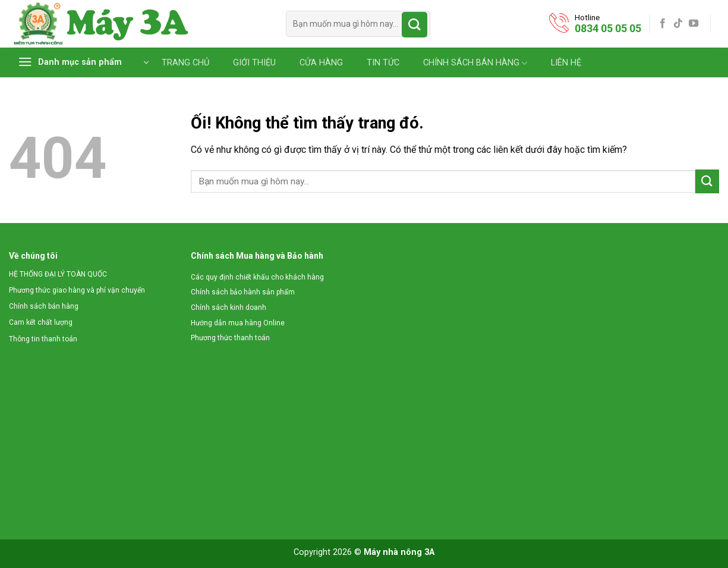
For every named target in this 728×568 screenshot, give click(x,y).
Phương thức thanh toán (230, 338)
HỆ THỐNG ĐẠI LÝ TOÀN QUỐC (58, 274)
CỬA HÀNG (321, 63)
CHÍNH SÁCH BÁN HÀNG (475, 63)
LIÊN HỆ (566, 63)
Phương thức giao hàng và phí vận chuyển (77, 290)
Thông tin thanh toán (43, 339)
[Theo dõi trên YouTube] (694, 24)
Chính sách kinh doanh (229, 307)
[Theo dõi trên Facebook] (663, 24)
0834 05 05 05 (608, 28)
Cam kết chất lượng (41, 322)
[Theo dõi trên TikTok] (678, 24)
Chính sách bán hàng (44, 306)
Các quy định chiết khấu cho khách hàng (257, 277)
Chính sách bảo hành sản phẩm (243, 292)
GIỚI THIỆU (254, 63)
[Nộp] (415, 25)
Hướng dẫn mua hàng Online (238, 323)
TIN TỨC (383, 63)
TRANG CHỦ (185, 63)
